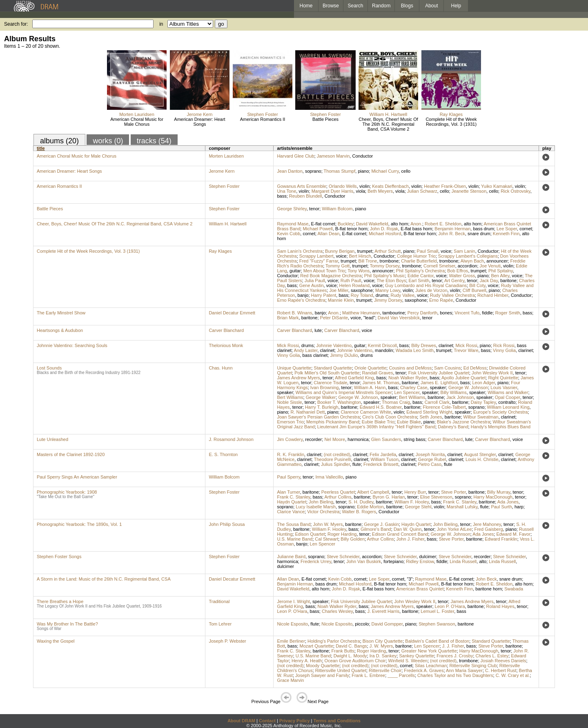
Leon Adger (484, 383)
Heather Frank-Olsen (445, 186)
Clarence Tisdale (330, 383)
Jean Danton (290, 171)
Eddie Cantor (421, 276)
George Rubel (432, 459)
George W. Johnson (468, 387)
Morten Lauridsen (137, 114)
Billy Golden (353, 539)
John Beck (486, 579)
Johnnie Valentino (334, 345)
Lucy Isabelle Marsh (316, 507)
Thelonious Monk (226, 345)
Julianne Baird (291, 557)
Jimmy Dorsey (388, 300)
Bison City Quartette (383, 641)
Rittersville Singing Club (473, 666)
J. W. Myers (381, 646)
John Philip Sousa (227, 524)
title (41, 148)
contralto (507, 402)
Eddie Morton (370, 507)
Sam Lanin (464, 251)
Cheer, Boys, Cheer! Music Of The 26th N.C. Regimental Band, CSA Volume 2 (388, 124)
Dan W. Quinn (408, 529)
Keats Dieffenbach (390, 186)
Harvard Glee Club (295, 156)
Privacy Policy (295, 721)
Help (456, 6)
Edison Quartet (310, 534)
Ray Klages (451, 114)
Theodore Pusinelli (333, 459)
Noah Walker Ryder (408, 378)
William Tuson (385, 459)
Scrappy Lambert (316, 256)
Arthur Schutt (388, 251)
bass (282, 196)
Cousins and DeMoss (410, 368)
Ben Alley (500, 276)
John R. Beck (452, 234)
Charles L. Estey (492, 656)
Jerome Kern (200, 114)
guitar (295, 271)
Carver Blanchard (226, 330)
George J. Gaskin (381, 524)
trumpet (364, 251)
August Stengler (480, 454)
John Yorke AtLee (454, 529)
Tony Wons (359, 271)
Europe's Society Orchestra (501, 412)
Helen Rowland (355, 285)
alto (483, 561)
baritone (508, 281)
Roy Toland (362, 295)
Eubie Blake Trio (378, 422)
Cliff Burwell (474, 290)
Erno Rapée (441, 300)
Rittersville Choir (385, 670)
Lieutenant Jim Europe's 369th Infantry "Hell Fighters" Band (376, 427)
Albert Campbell (373, 492)
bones (446, 313)
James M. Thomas (381, 383)
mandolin (384, 350)
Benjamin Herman (452, 229)
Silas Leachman (431, 666)
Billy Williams (454, 392)
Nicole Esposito (292, 624)
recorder (313, 439)
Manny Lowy (388, 290)
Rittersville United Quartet (341, 670)
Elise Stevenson (436, 497)
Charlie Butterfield (419, 261)
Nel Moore (335, 439)
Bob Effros (458, 271)
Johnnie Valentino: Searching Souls (72, 345)
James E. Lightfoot (439, 383)
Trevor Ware (466, 350)
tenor (314, 209)
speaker (438, 387)
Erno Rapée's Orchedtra (301, 300)
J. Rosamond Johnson (231, 439)
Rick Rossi (504, 345)
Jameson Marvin (333, 156)
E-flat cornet (323, 224)
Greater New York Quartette (429, 651)
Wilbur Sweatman (481, 417)
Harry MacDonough (493, 497)
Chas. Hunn (220, 368)
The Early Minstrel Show (61, 313)
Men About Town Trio (324, 271)
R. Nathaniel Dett (307, 412)
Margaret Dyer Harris (333, 191)
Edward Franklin (501, 539)
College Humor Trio (416, 256)
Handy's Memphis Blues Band (501, 427)
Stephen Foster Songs (59, 557)
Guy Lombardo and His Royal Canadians (426, 285)
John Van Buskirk (364, 561)
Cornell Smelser (439, 266)
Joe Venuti (490, 266)
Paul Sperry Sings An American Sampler (77, 477)
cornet (526, 229)
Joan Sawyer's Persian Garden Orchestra (318, 417)
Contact (267, 721)
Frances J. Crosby (455, 656)
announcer (497, 261)
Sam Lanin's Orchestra (300, 251)
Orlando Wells (343, 186)
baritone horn (489, 589)
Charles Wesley (337, 611)
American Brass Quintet (420, 589)
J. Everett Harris (383, 611)
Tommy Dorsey (385, 266)
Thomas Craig (396, 402)
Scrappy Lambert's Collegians (468, 256)
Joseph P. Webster (227, 641)
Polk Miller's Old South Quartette (327, 373)
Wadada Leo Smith (415, 350)
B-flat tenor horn (351, 229)
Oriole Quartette (370, 368)
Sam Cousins (447, 368)
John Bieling (321, 502)
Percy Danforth (422, 313)
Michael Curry (385, 171)
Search (356, 6)
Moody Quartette (323, 666)
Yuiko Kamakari (497, 186)
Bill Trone (368, 261)
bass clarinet (315, 355)
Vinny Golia (504, 350)
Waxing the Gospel (56, 641)
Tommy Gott (337, 266)
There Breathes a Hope (60, 601)
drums (382, 295)
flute (357, 464)
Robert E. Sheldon (443, 224)
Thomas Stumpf (340, 171)
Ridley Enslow (420, 561)
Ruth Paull (351, 281)
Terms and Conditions (337, 721)
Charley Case (414, 387)
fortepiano (393, 561)
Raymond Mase (293, 224)
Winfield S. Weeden (408, 661)
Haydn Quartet (292, 502)
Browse (331, 6)
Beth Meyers (380, 191)
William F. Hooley (412, 502)
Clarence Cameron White (366, 412)
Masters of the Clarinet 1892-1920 (71, 454)
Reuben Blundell (306, 196)
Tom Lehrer (220, 624)
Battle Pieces (325, 119)
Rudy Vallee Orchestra (452, 295)
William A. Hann (370, 387)
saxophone (362, 290)
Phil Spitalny (501, 271)
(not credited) (337, 454)
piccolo (362, 624)
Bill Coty (477, 285)
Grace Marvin (290, 680)
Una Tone (286, 191)
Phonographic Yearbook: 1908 (67, 492)
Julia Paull (315, 281)
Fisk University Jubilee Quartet (439, 373)
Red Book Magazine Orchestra (331, 276)
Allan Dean (329, 234)
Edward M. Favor (513, 534)
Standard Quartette (333, 368)
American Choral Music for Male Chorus (137, 122)
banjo (303, 295)
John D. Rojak (384, 229)
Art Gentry (454, 281)
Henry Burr (415, 492)
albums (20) (59, 141)
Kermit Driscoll (382, 345)
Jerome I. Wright (293, 601)
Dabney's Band (453, 427)
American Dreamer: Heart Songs (199, 122)
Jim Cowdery (290, 439)
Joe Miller (339, 290)
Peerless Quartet (338, 492)
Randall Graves (378, 373)
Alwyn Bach (472, 261)
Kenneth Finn (506, 234)
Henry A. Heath (307, 661)
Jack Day (489, 281)
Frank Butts (343, 651)
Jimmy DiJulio (344, 355)
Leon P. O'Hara (450, 606)
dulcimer (428, 557)
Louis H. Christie (482, 459)
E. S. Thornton (223, 454)
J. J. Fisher (453, 646)
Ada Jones (508, 502)
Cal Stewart (326, 539)
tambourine (394, 313)
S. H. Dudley (361, 502)
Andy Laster (305, 350)
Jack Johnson (460, 397)
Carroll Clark (437, 402)
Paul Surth (501, 507)
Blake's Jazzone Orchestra (464, 422)
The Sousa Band (294, 524)
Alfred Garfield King (354, 378)
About (431, 6)
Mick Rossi (288, 345)
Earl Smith (419, 281)
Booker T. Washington (339, 402)
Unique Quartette (294, 368)
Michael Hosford (385, 234)
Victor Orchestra (323, 512)
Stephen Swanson (437, 624)
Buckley (346, 224)
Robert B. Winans (294, 313)
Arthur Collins (338, 497)
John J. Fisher (410, 539)
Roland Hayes (500, 606)
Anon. (416, 224)
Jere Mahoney (487, 524)
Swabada (514, 589)
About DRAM (241, 721)
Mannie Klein (341, 300)
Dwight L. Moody (350, 656)
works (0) (108, 141)
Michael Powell (317, 229)
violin (364, 186)
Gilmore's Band (376, 529)
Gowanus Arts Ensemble (301, 186)
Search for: (16, 24)
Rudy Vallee (403, 295)
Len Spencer (407, 392)
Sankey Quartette (416, 656)
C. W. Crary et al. (513, 675)
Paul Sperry (288, 477)
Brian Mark (288, 318)
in (161, 24)
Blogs (407, 6)
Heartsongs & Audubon (60, 330)
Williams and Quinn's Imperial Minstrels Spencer (344, 392)
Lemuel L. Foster (437, 611)
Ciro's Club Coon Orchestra (390, 417)
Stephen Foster (262, 114)
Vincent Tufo (467, 313)
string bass (414, 439)
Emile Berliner (291, 641)
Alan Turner (288, 492)
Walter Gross (462, 276)
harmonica (358, 439)
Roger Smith (508, 313)
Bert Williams (290, 397)
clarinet (446, 345)
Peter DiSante (334, 318)
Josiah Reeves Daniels (503, 661)
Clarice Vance (291, 512)
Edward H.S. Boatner (381, 407)
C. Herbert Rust (501, 670)
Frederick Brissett (381, 464)
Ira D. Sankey (383, 656)
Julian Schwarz (422, 191)
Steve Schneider (343, 557)
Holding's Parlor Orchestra (334, 641)
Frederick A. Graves (424, 670)
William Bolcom (337, 209)
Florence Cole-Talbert (444, 407)
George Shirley (292, 209)
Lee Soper (507, 229)
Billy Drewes (424, 345)
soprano (313, 171)
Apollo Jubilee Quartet (463, 378)
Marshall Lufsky (462, 507)
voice (446, 251)
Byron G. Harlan (389, 497)
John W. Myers (328, 524)
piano (363, 171)
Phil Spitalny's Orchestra (420, 271)
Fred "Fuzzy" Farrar (319, 261)
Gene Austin (312, 285)
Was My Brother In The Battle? (67, 624)
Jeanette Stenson (469, 191)
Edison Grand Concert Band (400, 534)
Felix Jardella (383, 454)
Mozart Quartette (316, 646)
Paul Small (428, 251)
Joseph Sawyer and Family (322, 675)
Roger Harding (342, 534)
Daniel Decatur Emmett (232, 313)
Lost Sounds (49, 368)
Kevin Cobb (288, 234)
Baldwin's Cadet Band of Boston (437, 641)
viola (360, 191)
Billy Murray (499, 492)
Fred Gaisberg (488, 529)
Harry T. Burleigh (322, 407)
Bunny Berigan (340, 251)
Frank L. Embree (368, 675)
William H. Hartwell (388, 114)
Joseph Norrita (430, 454)
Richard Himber (493, 295)
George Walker (321, 397)
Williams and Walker (508, 392)
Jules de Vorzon (431, 290)
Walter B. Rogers (359, 512)
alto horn (400, 224)
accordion (468, 266)
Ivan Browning (325, 387)
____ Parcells (401, 675)
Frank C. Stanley (293, 497)
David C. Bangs (351, 646)
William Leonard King (508, 407)
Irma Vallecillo (329, 477)
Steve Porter (453, 492)
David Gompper (387, 624)
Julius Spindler (335, 464)
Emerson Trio (290, 422)
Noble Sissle (289, 402)
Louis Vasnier (504, 387)
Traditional (219, 601)
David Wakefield (372, 224)
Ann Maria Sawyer (464, 670)
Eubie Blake (409, 422)
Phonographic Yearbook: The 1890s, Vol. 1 (79, 524)
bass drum (483, 229)
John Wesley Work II (492, 373)
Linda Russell (463, 561)
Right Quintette (503, 378)
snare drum (479, 234)
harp (519, 507)
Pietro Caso (429, 464)
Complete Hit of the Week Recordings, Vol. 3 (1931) (451, 122)
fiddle (487, 313)
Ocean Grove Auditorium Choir (355, 661)
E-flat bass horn (416, 229)
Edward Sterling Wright (429, 412)
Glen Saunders (386, 439)
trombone (389, 261)
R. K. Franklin (291, 454)
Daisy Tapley (483, 402)
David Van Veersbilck (399, 318)
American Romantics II (263, 119)
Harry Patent (324, 295)
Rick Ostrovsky (516, 191)
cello (406, 171)
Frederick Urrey (316, 561)
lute (318, 330)
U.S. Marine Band (295, 539)
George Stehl (418, 507)
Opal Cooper (508, 397)
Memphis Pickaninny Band (333, 422)
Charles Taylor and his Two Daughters (455, 675)
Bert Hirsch (360, 256)
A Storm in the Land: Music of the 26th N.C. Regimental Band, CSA (104, 579)
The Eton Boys (391, 281)
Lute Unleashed (52, 439)
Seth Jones (431, 417)
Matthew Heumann (361, 313)
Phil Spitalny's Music (385, 276)
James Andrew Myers (298, 378)
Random (381, 6)
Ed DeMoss (475, 368)
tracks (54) (154, 141)
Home (306, 6)
